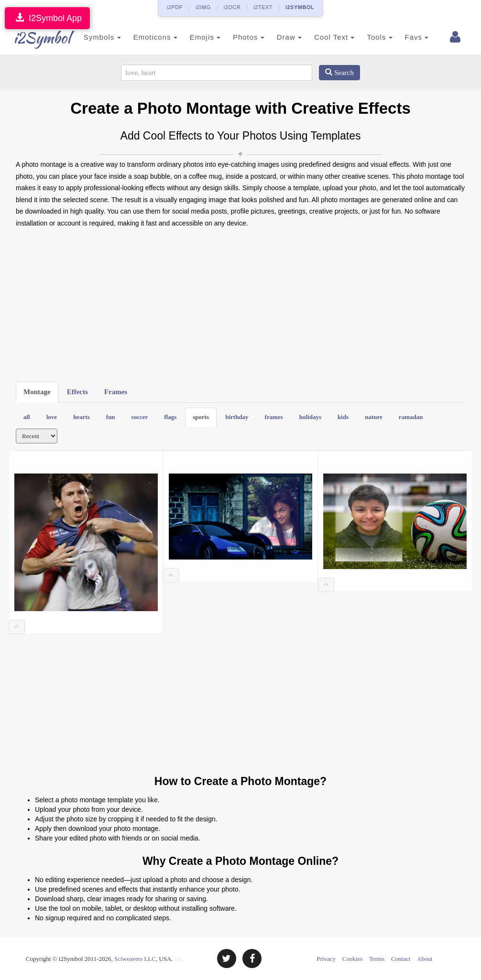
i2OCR (232, 7)
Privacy (326, 959)
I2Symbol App (47, 18)
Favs (408, 37)
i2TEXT (263, 7)
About (425, 959)
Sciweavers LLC (135, 959)
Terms (377, 959)
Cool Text (325, 37)
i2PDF (175, 7)
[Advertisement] (240, 305)
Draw (280, 37)
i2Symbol (35, 38)
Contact (401, 959)
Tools (371, 37)
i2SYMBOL (300, 7)
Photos (240, 37)
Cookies (353, 959)
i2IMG (203, 7)
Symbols (93, 37)
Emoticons (146, 37)
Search (339, 73)
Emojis (196, 37)
